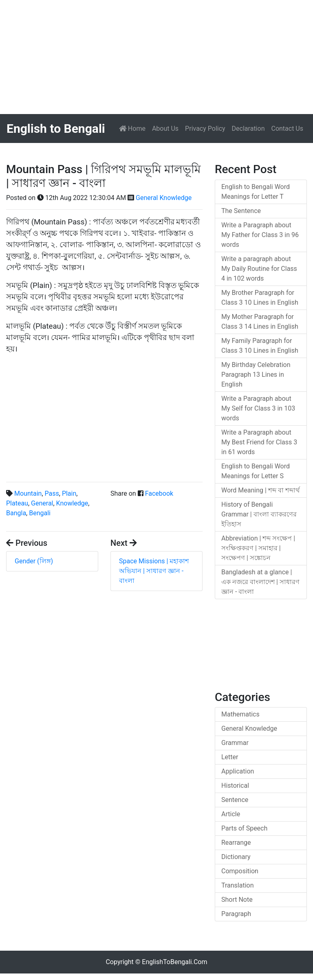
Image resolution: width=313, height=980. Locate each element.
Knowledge (72, 503)
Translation (238, 885)
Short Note (237, 900)
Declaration (248, 129)
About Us (165, 129)
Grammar (235, 743)
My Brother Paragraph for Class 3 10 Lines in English (260, 298)
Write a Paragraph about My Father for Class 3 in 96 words (260, 235)
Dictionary (236, 857)
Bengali (40, 513)
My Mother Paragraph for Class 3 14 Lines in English (260, 322)
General (42, 503)
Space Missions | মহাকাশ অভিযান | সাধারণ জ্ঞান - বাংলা (154, 571)
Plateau (17, 503)
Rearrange (236, 843)
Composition (240, 871)
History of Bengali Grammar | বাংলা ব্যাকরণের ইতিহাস (259, 514)
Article (231, 814)
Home (134, 128)
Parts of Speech (244, 828)
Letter (230, 757)
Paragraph (236, 914)
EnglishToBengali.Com (174, 962)
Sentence (235, 800)
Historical (235, 786)
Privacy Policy (205, 129)
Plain (69, 493)
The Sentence (241, 211)
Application (238, 771)
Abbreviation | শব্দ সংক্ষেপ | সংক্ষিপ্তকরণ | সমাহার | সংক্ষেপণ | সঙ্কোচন (258, 548)
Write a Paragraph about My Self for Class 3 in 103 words (258, 408)
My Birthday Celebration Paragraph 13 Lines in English (256, 375)
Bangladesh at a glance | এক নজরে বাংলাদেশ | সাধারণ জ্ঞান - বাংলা (260, 582)
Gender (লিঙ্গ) (34, 561)
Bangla (16, 513)
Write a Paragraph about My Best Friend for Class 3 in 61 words (259, 442)
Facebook (159, 493)
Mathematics (240, 714)
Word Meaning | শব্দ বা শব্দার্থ (260, 490)
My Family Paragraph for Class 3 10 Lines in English (260, 346)
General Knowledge (164, 198)
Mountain (28, 493)
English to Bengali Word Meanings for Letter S (256, 471)
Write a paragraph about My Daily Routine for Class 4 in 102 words (259, 269)
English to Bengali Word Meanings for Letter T (256, 192)
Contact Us (287, 129)
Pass (52, 493)
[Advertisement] (156, 57)
